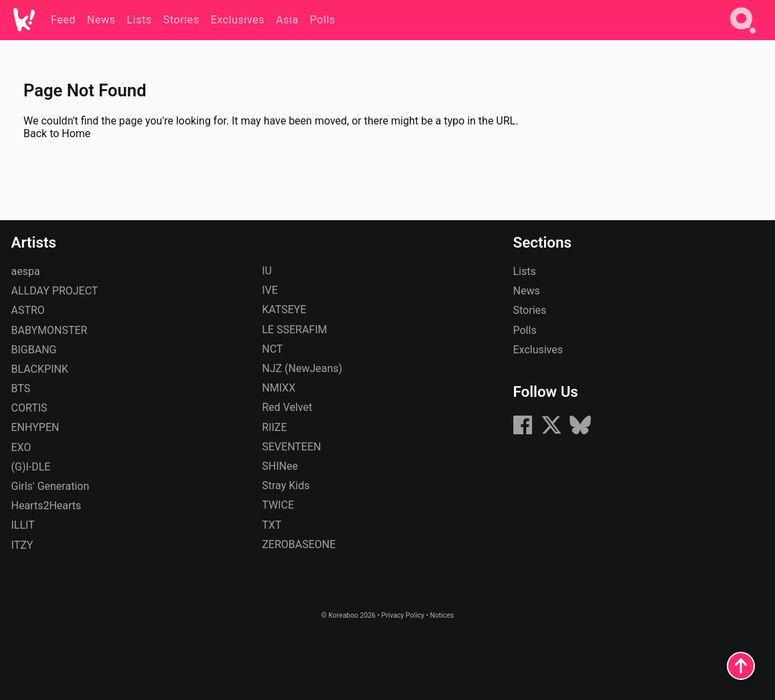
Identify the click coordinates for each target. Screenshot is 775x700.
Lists (525, 271)
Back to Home (57, 134)
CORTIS (29, 408)
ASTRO (28, 310)
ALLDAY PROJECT (55, 291)
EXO (21, 447)
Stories (530, 310)
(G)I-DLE (31, 467)
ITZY (22, 545)
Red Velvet (287, 407)
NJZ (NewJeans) (303, 368)
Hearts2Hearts (47, 506)
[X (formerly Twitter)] (551, 432)
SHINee (280, 466)
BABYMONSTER (50, 330)
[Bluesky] (580, 432)
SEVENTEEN (292, 447)
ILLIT (23, 525)
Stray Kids (286, 486)
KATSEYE (284, 310)
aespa (26, 271)
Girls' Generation (51, 486)
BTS (21, 388)
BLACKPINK (40, 369)
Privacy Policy (403, 615)
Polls (525, 330)
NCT (273, 349)
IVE (270, 290)
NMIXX (279, 388)
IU (267, 271)
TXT (272, 525)
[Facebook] (523, 432)
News (527, 291)
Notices (442, 615)
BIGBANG (34, 350)
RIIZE (275, 427)
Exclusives (538, 350)
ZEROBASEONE (299, 544)
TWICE (278, 505)
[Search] (743, 36)
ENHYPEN (35, 427)
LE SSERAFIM (295, 330)
